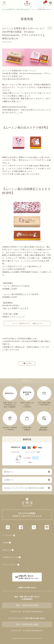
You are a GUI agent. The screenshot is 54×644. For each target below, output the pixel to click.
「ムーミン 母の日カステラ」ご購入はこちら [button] (27, 323)
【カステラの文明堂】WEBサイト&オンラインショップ (27, 3)
